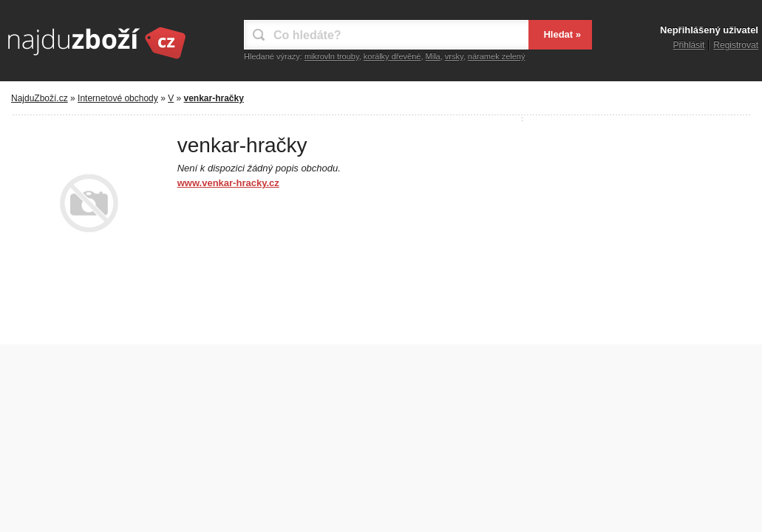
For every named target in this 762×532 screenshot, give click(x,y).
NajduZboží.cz (40, 98)
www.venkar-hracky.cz (228, 183)
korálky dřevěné (392, 56)
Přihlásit (689, 45)
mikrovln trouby (332, 56)
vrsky (454, 56)
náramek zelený (497, 56)
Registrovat (736, 45)
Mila (433, 56)
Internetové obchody (118, 98)
